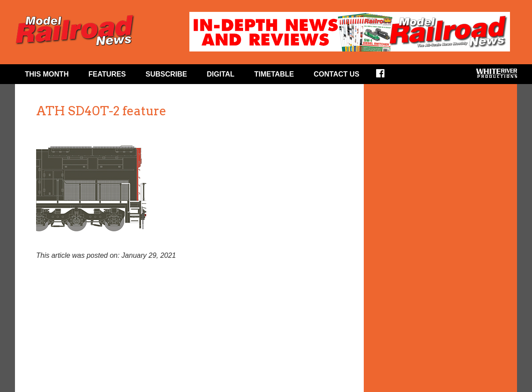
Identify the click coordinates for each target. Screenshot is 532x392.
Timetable (274, 74)
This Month (47, 74)
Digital (221, 74)
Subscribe (166, 74)
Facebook (386, 76)
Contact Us (336, 74)
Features (107, 74)
